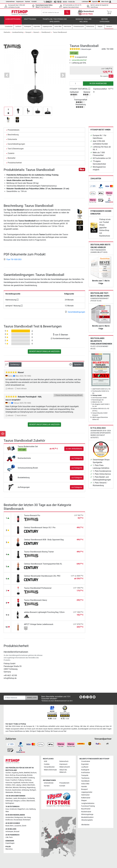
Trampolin (85, 775)
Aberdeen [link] (9, 798)
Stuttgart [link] (33, 790)
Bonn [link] (7, 775)
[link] (93, 188)
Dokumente (12, 141)
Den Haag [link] (27, 817)
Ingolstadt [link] (17, 783)
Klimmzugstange (87, 814)
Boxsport (28, 34)
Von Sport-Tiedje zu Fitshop (16, 724)
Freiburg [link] (21, 780)
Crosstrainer (86, 761)
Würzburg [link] (17, 792)
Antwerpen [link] (9, 832)
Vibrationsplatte (87, 820)
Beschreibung (13, 137)
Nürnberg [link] (23, 787)
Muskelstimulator (87, 817)
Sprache (96, 2)
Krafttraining (30, 21)
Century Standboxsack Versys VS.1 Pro (40, 529)
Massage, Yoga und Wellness (84, 22)
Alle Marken (85, 825)
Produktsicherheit (15, 165)
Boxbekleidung (24, 479)
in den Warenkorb (98, 85)
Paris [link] (11, 837)
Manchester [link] (31, 801)
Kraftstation (86, 773)
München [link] (9, 787)
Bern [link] (12, 826)
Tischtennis (85, 778)
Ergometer (85, 764)
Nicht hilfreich (21, 391)
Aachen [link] (8, 773)
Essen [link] (8, 780)
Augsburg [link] (15, 773)
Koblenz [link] (8, 785)
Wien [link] (7, 812)
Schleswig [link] (25, 790)
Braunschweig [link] (21, 775)
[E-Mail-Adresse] (15, 698)
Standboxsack (46, 34)
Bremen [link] (30, 775)
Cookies (47, 764)
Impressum (20, 2)
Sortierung (14, 366)
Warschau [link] (9, 849)
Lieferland (86, 2)
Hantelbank (85, 781)
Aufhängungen (24, 489)
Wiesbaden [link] (9, 792)
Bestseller (12, 160)
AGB (45, 761)
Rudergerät (85, 770)
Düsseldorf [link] (24, 778)
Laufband (85, 767)
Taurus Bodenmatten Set (28, 448)
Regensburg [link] (31, 787)
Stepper (84, 800)
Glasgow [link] (17, 801)
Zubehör (11, 155)
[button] (7, 77)
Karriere (28, 2)
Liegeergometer (87, 792)
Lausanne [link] (18, 826)
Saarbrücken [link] (17, 790)
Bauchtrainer (86, 809)
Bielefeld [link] (27, 773)
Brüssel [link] (17, 832)
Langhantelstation (88, 803)
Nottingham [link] (10, 803)
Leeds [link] (15, 798)
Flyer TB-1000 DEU (13, 261)
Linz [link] (27, 809)
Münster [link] (16, 787)
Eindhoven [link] (9, 820)
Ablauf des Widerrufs (63, 771)
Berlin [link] (21, 773)
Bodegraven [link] (19, 817)
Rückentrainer (86, 812)
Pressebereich (64, 783)
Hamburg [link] (28, 780)
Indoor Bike (85, 784)
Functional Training (88, 806)
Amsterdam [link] (10, 817)
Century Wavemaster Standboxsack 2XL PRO (42, 578)
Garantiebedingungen (16, 146)
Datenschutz (64, 761)
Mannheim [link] (31, 785)
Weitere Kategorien (105, 22)
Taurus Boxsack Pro (32, 517)
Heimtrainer (85, 795)
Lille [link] (7, 837)
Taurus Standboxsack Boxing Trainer (39, 554)
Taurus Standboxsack (60, 34)
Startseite (7, 34)
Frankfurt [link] (14, 780)
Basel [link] (7, 826)
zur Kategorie (77, 460)
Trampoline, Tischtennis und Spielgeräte (55, 22)
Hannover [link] (9, 783)
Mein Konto (106, 2)
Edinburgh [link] (9, 801)
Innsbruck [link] (13, 809)
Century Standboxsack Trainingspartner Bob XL (43, 566)
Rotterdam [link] (27, 820)
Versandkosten (49, 767)
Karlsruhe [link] (24, 783)
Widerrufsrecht (65, 767)
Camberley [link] (31, 798)
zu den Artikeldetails (74, 451)
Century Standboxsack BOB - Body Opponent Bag (44, 542)
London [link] (23, 801)
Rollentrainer (86, 798)
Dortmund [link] (9, 778)
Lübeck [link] (24, 785)
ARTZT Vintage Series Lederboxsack (39, 626)
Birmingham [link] (22, 798)
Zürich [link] (24, 826)
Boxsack (36, 34)
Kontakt (34, 2)
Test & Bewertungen (16, 151)
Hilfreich (9, 391)
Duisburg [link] (31, 778)
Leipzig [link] (18, 785)
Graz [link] (7, 809)
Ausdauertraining (13, 21)
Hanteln (84, 787)
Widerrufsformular (50, 770)
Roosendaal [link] (18, 820)
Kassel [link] (31, 783)
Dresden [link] (16, 778)
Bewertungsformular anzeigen (44, 353)
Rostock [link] (8, 790)
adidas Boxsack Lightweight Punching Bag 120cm (44, 614)
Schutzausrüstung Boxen (28, 470)
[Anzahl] (76, 85)
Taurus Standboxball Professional (38, 590)
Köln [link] (13, 785)
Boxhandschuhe (24, 460)
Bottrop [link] (13, 775)
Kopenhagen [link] (10, 843)
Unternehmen (10, 2)
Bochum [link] (33, 773)
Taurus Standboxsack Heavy (36, 602)
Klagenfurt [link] (21, 809)
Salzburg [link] (32, 809)
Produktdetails (13, 132)
